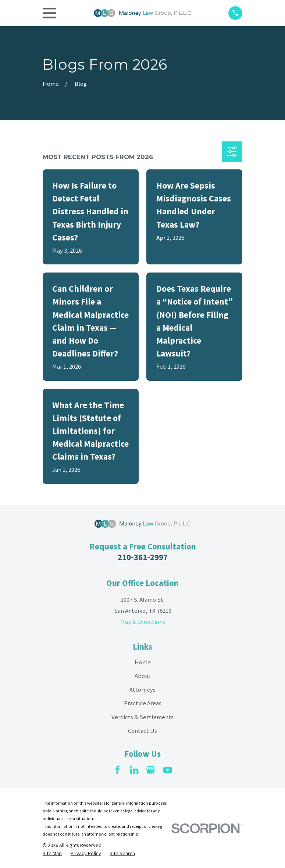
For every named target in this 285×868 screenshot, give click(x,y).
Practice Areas (143, 703)
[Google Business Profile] (151, 770)
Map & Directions (143, 622)
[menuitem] (52, 854)
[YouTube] (168, 770)
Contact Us (142, 731)
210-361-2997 (143, 557)
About (143, 676)
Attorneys (142, 690)
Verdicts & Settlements (142, 717)
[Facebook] (117, 770)
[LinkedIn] (134, 770)
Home (143, 662)
